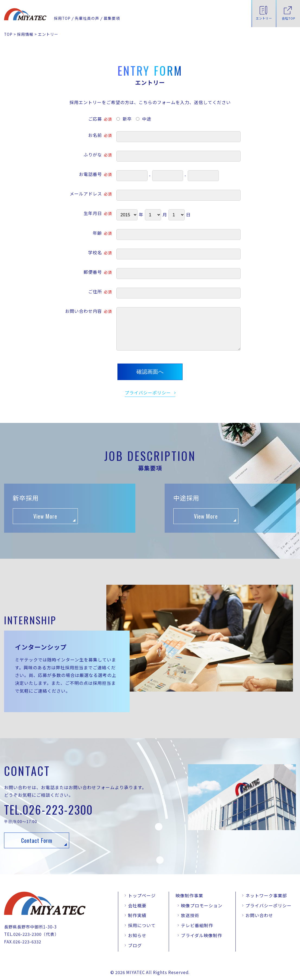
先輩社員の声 (87, 18)
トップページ (142, 895)
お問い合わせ (259, 915)
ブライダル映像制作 (202, 935)
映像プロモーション (202, 905)
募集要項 (112, 18)
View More (45, 516)
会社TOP (288, 18)
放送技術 (190, 915)
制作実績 (137, 915)
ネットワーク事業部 (266, 895)
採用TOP (62, 18)
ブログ (135, 945)
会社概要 (137, 905)
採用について (142, 925)
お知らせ (137, 935)
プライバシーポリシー (148, 393)
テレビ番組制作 (197, 925)
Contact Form (37, 840)
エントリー (264, 18)
